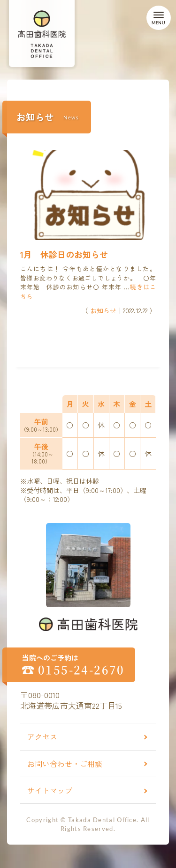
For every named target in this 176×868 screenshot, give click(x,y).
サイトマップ (50, 790)
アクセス (42, 736)
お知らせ (103, 310)
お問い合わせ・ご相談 (65, 764)
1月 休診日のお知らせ (64, 254)
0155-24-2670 (81, 669)
